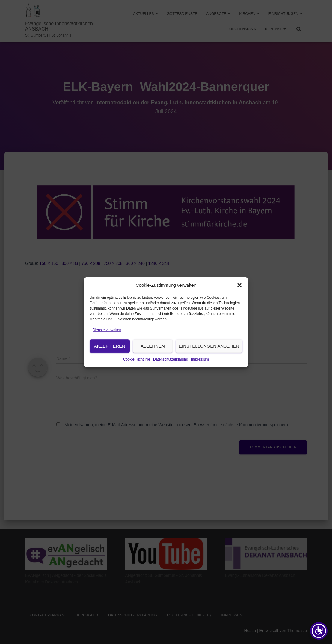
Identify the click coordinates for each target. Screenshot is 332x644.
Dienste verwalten (107, 339)
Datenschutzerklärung (171, 368)
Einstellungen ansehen (209, 355)
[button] (239, 294)
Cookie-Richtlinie (137, 368)
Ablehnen (153, 355)
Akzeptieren (110, 355)
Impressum (200, 368)
